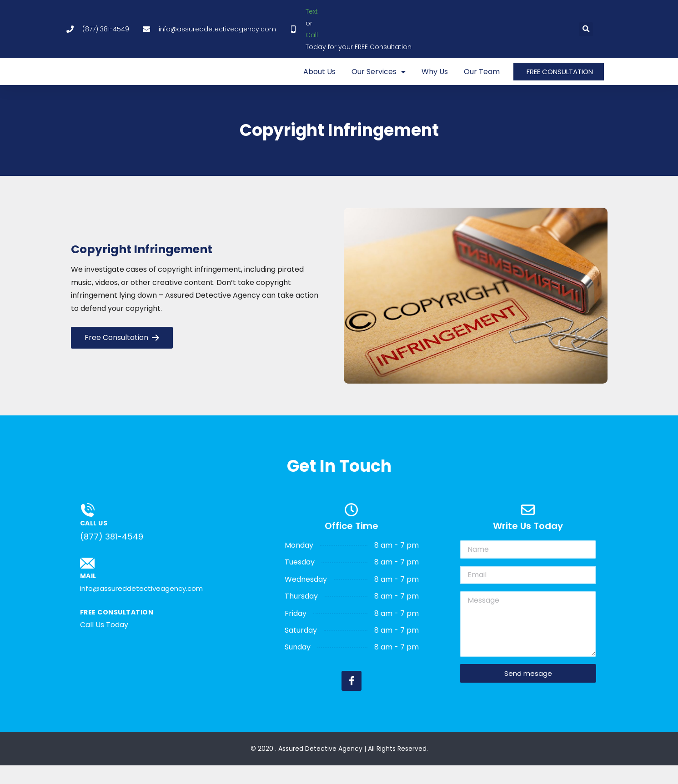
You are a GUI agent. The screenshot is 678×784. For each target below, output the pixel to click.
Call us (94, 542)
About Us (319, 81)
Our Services (379, 81)
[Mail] (87, 582)
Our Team (482, 81)
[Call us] (87, 529)
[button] (586, 29)
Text (312, 11)
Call (312, 35)
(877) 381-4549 (112, 556)
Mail (88, 595)
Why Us (435, 81)
